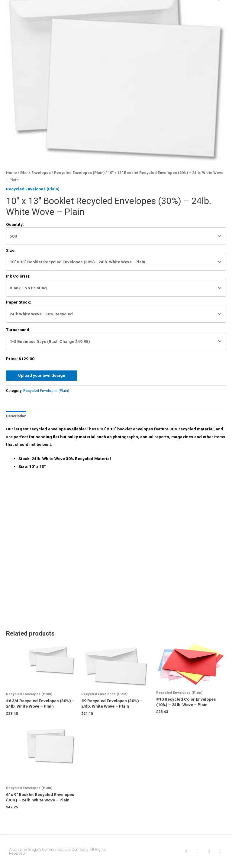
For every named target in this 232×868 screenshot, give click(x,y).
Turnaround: (18, 330)
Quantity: (15, 224)
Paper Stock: (19, 302)
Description (16, 416)
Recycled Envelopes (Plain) (79, 173)
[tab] (16, 416)
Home (11, 173)
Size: (11, 250)
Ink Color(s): (18, 276)
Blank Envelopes (35, 173)
